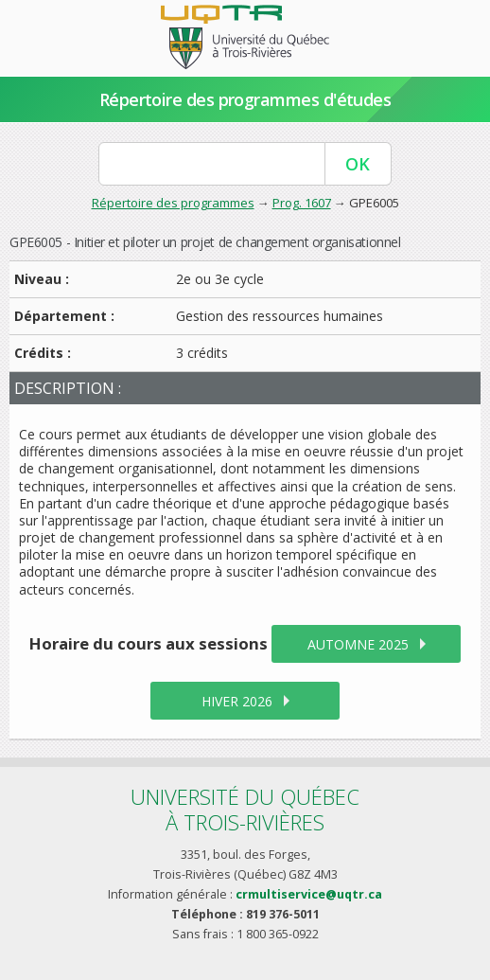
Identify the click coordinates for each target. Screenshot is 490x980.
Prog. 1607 (302, 203)
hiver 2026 (237, 701)
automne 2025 (358, 644)
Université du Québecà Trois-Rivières (245, 809)
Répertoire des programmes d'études (245, 99)
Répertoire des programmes (173, 203)
